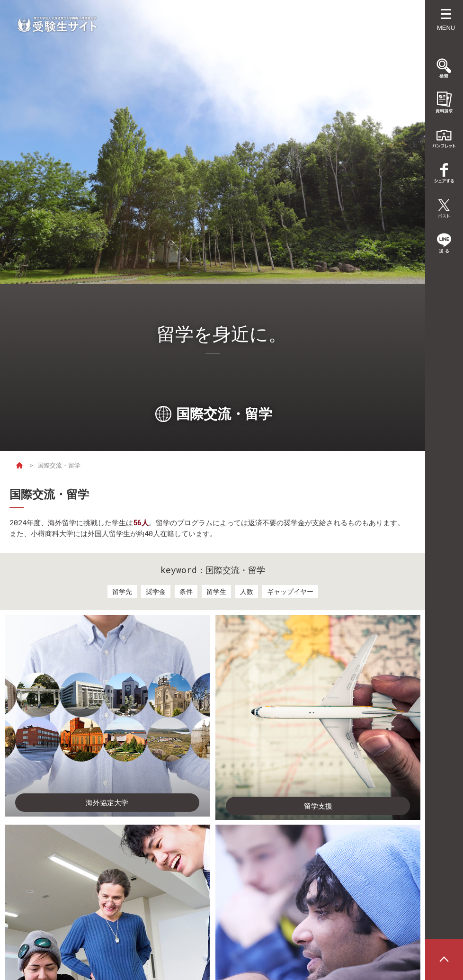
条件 (186, 591)
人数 (247, 591)
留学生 (216, 591)
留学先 (122, 591)
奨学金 (156, 591)
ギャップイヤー (290, 591)
